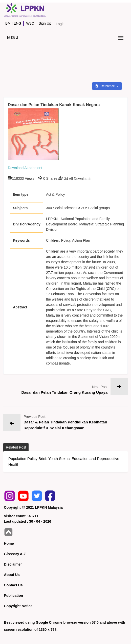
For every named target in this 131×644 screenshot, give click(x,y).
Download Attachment (25, 168)
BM (8, 23)
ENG (17, 23)
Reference (106, 86)
